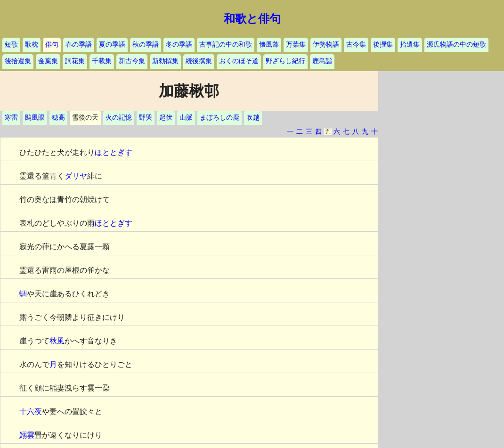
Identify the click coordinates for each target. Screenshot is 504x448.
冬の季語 (179, 45)
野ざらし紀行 (285, 61)
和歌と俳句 (252, 19)
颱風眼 (35, 118)
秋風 (57, 341)
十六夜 (31, 411)
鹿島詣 (322, 61)
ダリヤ (76, 176)
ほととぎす (114, 152)
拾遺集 (410, 45)
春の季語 (79, 45)
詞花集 (75, 61)
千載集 (102, 61)
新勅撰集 (165, 61)
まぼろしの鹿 (219, 118)
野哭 (146, 118)
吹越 (253, 118)
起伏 (166, 118)
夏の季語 (112, 45)
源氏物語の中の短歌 (456, 45)
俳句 (52, 45)
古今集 (356, 45)
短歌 (11, 45)
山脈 (186, 118)
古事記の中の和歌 (226, 45)
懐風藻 (269, 45)
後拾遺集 (18, 61)
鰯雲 (27, 435)
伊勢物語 (326, 45)
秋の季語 (146, 45)
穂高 (58, 118)
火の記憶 (119, 118)
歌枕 (32, 45)
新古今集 (132, 61)
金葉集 (48, 61)
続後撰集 (199, 61)
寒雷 (11, 118)
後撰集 (383, 45)
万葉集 (296, 45)
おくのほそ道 (239, 61)
